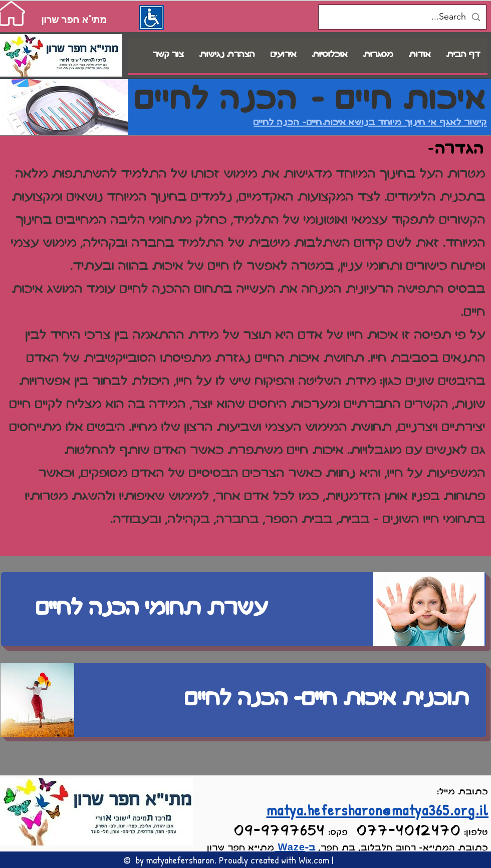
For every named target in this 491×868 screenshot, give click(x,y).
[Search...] (403, 17)
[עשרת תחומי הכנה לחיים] (243, 609)
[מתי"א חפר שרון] (74, 19)
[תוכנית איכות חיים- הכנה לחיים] (243, 700)
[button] (330, 55)
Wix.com (314, 860)
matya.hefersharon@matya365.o (364, 810)
